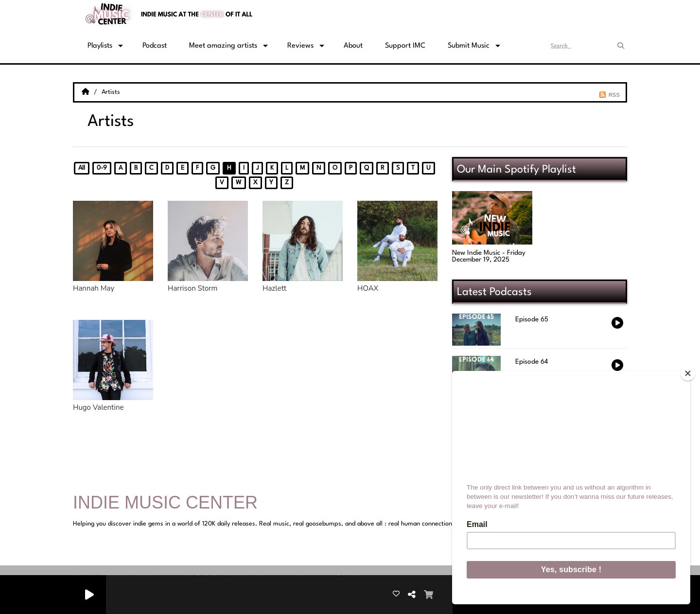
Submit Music (469, 46)
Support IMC (405, 46)
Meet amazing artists (223, 46)
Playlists (100, 46)
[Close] (688, 373)
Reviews (300, 46)
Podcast (155, 46)
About (353, 46)
